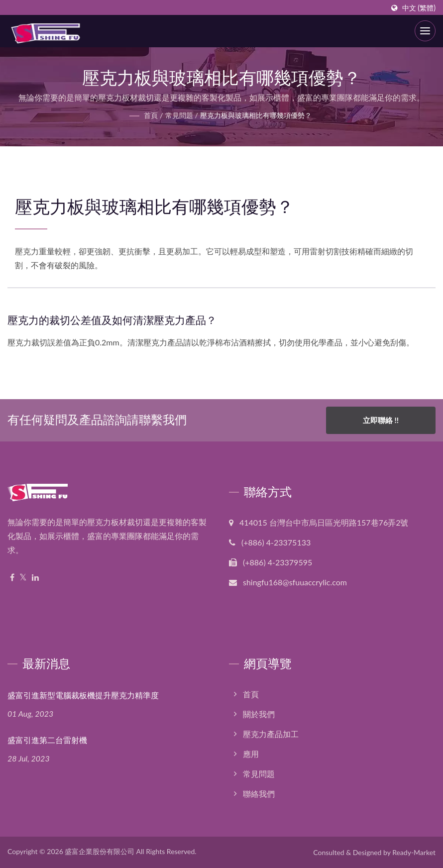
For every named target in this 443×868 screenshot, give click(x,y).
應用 (251, 754)
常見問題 (179, 115)
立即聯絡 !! (381, 420)
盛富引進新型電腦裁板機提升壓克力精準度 (83, 696)
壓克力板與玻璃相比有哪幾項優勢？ (256, 115)
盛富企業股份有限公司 (100, 851)
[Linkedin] (35, 578)
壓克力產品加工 (271, 734)
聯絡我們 (259, 794)
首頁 (151, 115)
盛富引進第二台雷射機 (47, 740)
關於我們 (259, 714)
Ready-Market (414, 852)
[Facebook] (12, 578)
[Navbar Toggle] (425, 31)
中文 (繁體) (419, 8)
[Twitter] (23, 578)
